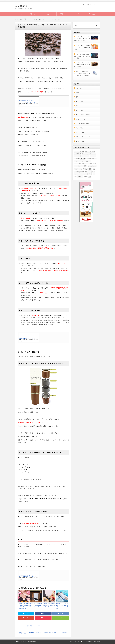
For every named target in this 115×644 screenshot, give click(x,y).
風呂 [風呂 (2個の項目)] (90, 177)
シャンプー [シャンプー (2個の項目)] (77, 156)
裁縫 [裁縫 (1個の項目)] (76, 177)
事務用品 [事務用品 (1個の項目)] (90, 166)
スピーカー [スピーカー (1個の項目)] (77, 159)
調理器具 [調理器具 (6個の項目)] (80, 177)
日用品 (62, 14)
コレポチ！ (21, 6)
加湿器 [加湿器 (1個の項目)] (76, 169)
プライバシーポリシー (87, 642)
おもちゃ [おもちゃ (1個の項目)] (76, 152)
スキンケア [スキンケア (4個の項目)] (93, 156)
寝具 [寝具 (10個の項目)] (90, 169)
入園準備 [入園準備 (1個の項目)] (95, 166)
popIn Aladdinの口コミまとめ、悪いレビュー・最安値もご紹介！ (82, 56)
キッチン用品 (29, 625)
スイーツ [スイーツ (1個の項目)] (87, 156)
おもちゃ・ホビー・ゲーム (83, 137)
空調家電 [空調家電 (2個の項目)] (90, 174)
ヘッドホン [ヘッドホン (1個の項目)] (84, 163)
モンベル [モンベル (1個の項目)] (81, 166)
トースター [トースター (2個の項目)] (83, 159)
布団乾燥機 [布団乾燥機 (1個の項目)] (77, 172)
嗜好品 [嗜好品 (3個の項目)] (80, 169)
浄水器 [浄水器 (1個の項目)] (94, 172)
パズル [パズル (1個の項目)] (76, 161)
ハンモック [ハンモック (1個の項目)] (94, 159)
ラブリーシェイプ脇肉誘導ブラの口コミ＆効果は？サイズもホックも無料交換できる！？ (24, 606)
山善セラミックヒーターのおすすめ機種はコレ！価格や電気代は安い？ (36, 605)
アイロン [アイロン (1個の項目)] (87, 152)
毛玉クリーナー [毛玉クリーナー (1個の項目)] (88, 172)
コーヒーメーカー (22, 627)
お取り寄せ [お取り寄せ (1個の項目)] (82, 152)
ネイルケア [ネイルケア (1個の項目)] (89, 159)
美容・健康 (33, 14)
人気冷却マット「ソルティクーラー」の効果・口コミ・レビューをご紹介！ (62, 606)
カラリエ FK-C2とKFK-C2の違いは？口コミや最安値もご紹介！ (82, 47)
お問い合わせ (92, 14)
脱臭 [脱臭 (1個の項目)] (94, 174)
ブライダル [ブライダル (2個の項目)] (81, 161)
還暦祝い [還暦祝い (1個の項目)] (86, 177)
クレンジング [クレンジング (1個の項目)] (85, 154)
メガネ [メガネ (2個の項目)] (76, 166)
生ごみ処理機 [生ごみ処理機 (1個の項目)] (84, 174)
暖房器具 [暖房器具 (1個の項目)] (82, 172)
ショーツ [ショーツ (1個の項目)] (83, 156)
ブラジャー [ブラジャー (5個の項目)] (88, 161)
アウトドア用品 (36, 625)
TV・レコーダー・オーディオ (84, 123)
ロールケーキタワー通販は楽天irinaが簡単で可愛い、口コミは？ (49, 605)
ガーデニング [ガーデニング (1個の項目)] (92, 152)
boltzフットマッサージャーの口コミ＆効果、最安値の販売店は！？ (82, 65)
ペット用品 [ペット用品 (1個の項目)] (90, 163)
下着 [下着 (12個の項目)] (85, 166)
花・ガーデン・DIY (81, 119)
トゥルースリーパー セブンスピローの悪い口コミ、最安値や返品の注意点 (82, 39)
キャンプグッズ (31, 627)
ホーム (20, 14)
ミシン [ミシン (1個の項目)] (95, 163)
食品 (77, 106)
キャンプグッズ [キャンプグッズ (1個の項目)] (78, 154)
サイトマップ (75, 14)
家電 (77, 97)
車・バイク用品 (80, 141)
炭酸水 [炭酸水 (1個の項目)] (76, 174)
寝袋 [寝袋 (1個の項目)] (94, 169)
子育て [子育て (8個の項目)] (85, 169)
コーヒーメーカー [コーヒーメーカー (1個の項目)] (92, 154)
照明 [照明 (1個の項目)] (79, 174)
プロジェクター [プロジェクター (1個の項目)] (78, 163)
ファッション (48, 14)
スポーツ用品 (79, 128)
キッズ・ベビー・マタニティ (84, 115)
